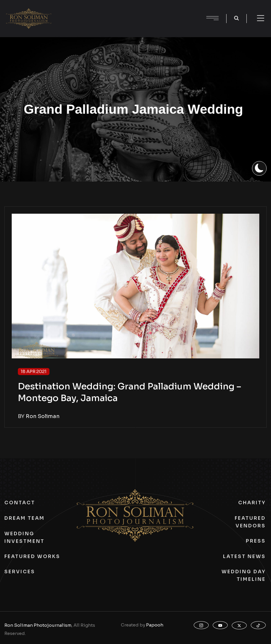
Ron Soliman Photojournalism (38, 625)
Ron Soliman (43, 416)
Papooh (155, 625)
